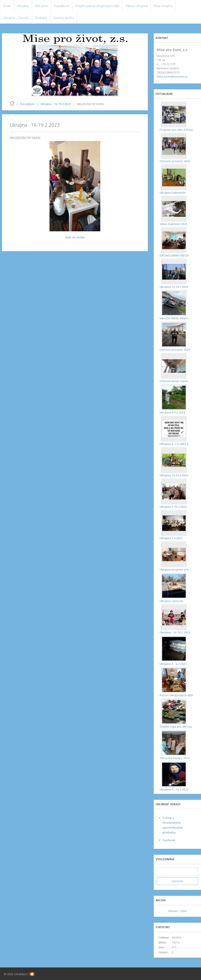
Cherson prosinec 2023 (175, 350)
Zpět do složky (75, 237)
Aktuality (23, 6)
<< (161, 911)
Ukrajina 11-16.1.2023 (174, 789)
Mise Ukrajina (163, 6)
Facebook (169, 840)
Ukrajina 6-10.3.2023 (173, 507)
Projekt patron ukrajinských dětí (97, 6)
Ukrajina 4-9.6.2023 (172, 412)
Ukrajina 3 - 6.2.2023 (173, 664)
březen (173, 911)
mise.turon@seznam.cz (172, 76)
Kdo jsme (41, 6)
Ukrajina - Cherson (16, 18)
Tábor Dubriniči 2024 (173, 224)
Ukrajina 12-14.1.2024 (174, 287)
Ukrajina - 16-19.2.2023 (56, 104)
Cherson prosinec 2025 (175, 161)
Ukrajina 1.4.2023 (171, 538)
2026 (183, 911)
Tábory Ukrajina (136, 6)
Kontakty (41, 18)
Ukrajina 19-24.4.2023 (174, 475)
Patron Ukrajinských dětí (176, 695)
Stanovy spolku (63, 18)
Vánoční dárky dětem (174, 318)
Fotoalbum (62, 6)
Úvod (7, 6)
